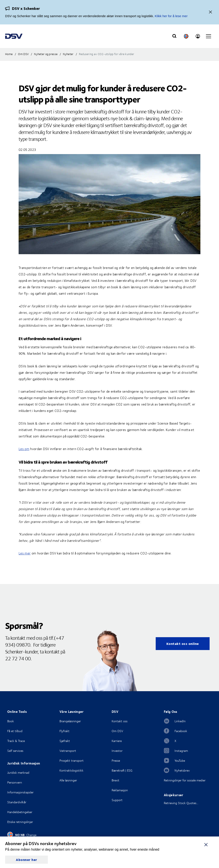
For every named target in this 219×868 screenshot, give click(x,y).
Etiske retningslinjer (20, 822)
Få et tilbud (15, 731)
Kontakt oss (120, 721)
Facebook (181, 731)
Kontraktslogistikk (71, 770)
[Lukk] (210, 12)
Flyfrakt (64, 731)
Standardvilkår (17, 802)
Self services (15, 751)
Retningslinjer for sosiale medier (185, 780)
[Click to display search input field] (174, 36)
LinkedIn (180, 721)
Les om (24, 449)
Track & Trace (16, 741)
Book (11, 721)
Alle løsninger (68, 780)
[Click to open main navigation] (209, 36)
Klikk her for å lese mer (171, 16)
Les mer (25, 553)
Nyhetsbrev (182, 770)
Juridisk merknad (18, 773)
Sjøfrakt (65, 741)
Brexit (115, 780)
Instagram (181, 751)
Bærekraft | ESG (122, 770)
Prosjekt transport (72, 761)
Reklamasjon (120, 790)
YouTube (180, 761)
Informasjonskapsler (20, 792)
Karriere (117, 741)
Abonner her (27, 860)
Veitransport (68, 751)
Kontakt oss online (183, 643)
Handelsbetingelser (20, 812)
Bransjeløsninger (70, 721)
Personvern (15, 782)
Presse (116, 761)
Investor (117, 751)
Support (117, 800)
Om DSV (117, 731)
